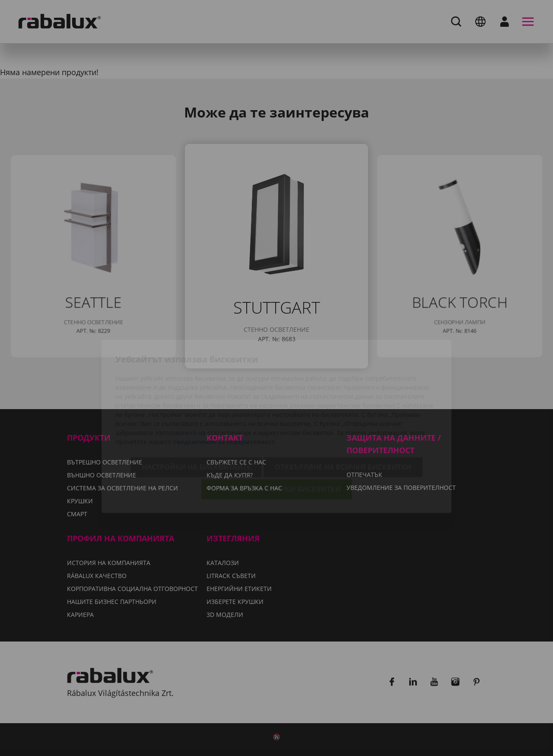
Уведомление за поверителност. (225, 394)
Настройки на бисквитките (196, 419)
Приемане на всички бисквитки (277, 441)
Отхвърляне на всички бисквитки (343, 419)
